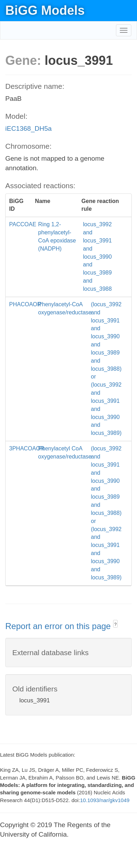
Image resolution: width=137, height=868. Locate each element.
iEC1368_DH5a (28, 128)
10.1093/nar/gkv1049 (105, 800)
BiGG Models (45, 10)
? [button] (115, 624)
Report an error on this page (59, 626)
